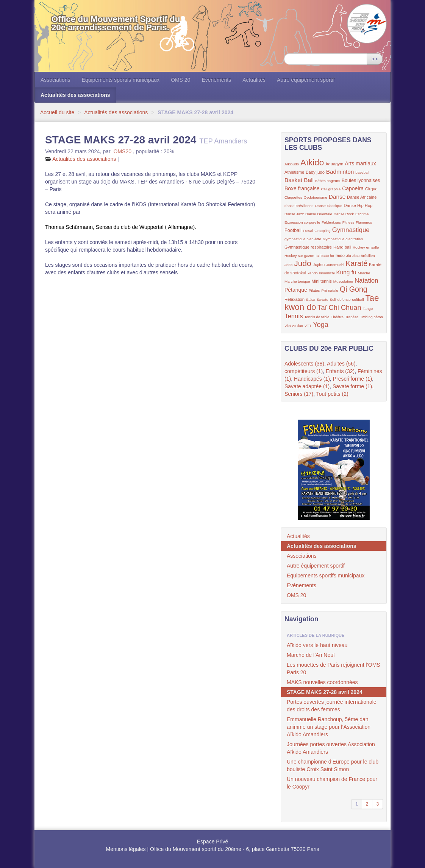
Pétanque (296, 290)
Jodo (288, 265)
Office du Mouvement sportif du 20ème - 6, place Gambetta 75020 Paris (234, 849)
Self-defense (340, 299)
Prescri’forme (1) (352, 379)
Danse (337, 197)
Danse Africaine (362, 197)
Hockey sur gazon (299, 256)
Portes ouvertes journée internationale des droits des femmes (332, 706)
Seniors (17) (299, 394)
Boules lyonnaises (361, 180)
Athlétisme (294, 172)
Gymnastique (351, 230)
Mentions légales (126, 849)
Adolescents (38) (304, 364)
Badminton (340, 172)
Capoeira (353, 188)
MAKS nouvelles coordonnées (322, 682)
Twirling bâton (371, 317)
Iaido (340, 255)
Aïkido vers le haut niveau (317, 645)
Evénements (216, 80)
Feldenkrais (331, 222)
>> (375, 59)
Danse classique (329, 206)
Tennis (294, 316)
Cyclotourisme (316, 197)
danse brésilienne (299, 206)
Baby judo (315, 172)
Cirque (371, 189)
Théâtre (337, 317)
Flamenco (364, 222)
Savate (323, 299)
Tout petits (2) (332, 394)
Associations (55, 80)
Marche (364, 273)
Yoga (321, 325)
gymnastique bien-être (303, 239)
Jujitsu (319, 264)
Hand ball (342, 247)
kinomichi (327, 273)
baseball (362, 172)
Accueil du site (57, 112)
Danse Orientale (319, 214)
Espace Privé (212, 842)
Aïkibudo (292, 164)
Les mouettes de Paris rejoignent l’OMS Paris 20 (334, 669)
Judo (303, 263)
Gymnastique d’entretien (343, 239)
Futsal (308, 231)
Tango (368, 309)
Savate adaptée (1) (307, 386)
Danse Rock (344, 214)
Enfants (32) (340, 371)
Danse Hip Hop (358, 205)
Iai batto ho (325, 256)
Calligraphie (331, 189)
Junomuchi (335, 265)
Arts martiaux (360, 163)
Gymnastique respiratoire (308, 247)
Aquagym (334, 164)
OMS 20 (180, 80)
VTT (308, 326)
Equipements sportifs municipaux (121, 80)
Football (293, 230)
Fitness (348, 222)
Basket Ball (299, 180)
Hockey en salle (366, 247)
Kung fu (346, 272)
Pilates (314, 290)
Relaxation (295, 299)
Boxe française (302, 188)
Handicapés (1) (312, 379)
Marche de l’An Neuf (311, 655)
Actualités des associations (75, 95)
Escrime (362, 214)
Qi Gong (354, 289)
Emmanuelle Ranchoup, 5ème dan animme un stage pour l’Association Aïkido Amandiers (329, 727)
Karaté (356, 263)
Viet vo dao (294, 326)
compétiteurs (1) (304, 371)
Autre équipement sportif (306, 80)
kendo (313, 273)
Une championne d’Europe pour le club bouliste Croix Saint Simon (333, 765)
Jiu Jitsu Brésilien (361, 256)
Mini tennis (321, 281)
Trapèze (352, 317)
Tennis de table (317, 317)
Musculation (343, 281)
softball (358, 299)
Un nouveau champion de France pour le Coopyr (332, 783)
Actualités (254, 80)
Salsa (311, 299)
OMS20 (123, 151)
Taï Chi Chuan (339, 308)
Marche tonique (297, 281)
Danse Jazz (294, 214)
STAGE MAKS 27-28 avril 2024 (325, 692)
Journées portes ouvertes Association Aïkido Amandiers (331, 748)
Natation (366, 281)
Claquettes (293, 197)
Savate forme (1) (352, 386)
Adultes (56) (341, 364)
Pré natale (330, 290)
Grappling (322, 231)
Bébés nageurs (328, 181)
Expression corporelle (302, 222)
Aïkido (312, 163)
